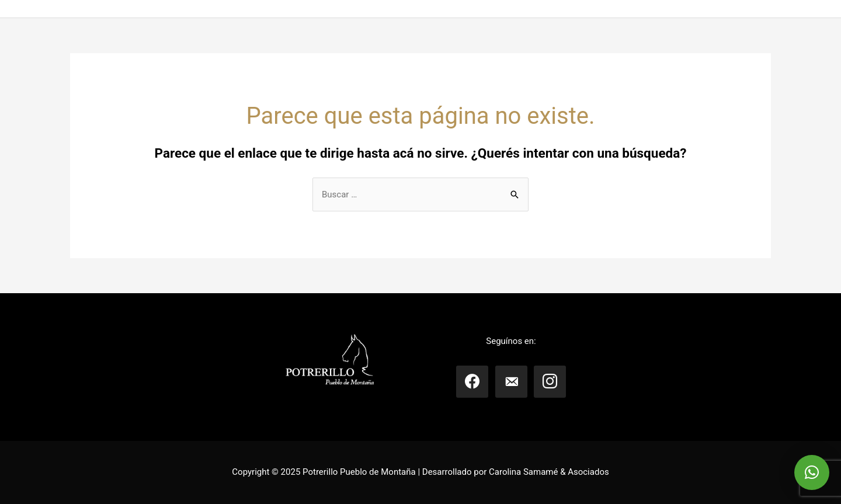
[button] (812, 472)
